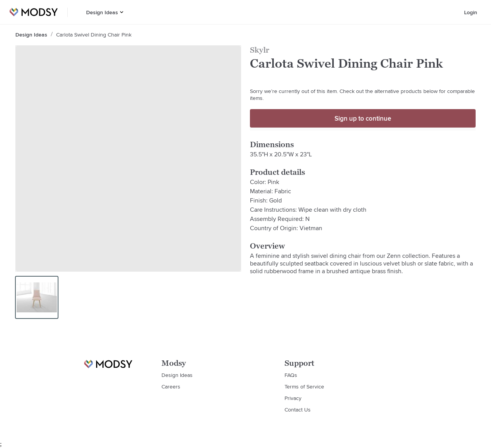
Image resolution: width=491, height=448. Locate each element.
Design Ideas (102, 12)
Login (471, 12)
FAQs (291, 375)
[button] (122, 12)
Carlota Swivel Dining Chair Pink (94, 35)
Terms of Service (304, 387)
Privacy (293, 398)
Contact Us (298, 410)
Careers (171, 387)
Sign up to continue (363, 118)
